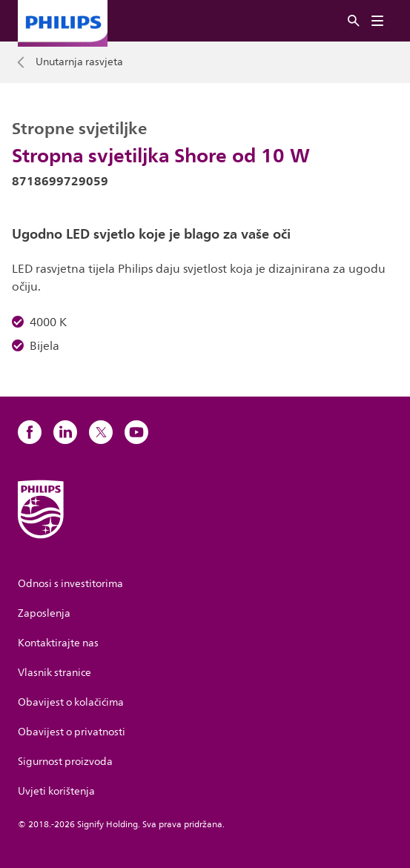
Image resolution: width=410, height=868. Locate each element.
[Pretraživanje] (354, 21)
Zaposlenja (44, 613)
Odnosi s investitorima (70, 584)
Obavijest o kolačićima (71, 702)
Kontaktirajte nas (58, 643)
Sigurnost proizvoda (65, 762)
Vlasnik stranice (54, 673)
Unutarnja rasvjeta (79, 62)
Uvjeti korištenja (56, 791)
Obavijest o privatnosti (72, 732)
